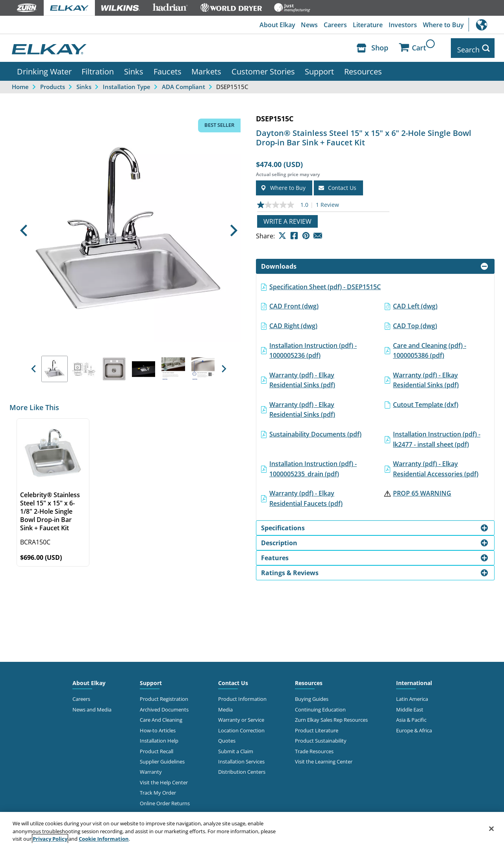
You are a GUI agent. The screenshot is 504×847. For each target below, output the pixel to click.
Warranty (151, 769)
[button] (24, 227)
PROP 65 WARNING (422, 490)
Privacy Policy (50, 839)
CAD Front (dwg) (294, 303)
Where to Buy (443, 25)
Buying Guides (312, 696)
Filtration (98, 68)
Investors (402, 25)
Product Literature (317, 727)
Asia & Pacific (411, 717)
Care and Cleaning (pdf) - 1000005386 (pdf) (430, 347)
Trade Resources (314, 748)
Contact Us (233, 680)
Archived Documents (164, 706)
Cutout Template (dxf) (426, 401)
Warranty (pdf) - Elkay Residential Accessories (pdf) (436, 466)
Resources (363, 68)
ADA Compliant (183, 84)
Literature (367, 25)
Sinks (134, 68)
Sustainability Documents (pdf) (315, 431)
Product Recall (157, 748)
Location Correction (241, 727)
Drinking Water (44, 68)
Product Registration (164, 696)
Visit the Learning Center (324, 758)
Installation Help (159, 737)
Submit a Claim (236, 748)
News (307, 25)
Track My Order (158, 789)
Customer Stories (263, 68)
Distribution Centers (242, 769)
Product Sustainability (321, 737)
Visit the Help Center (164, 779)
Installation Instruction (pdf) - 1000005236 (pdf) (313, 347)
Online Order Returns (165, 800)
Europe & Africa (414, 727)
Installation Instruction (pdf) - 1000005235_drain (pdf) (313, 466)
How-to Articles (158, 727)
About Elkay (275, 25)
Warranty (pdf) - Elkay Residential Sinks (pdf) (302, 377)
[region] (252, 829)
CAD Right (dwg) (293, 323)
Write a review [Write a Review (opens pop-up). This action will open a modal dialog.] (287, 218)
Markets (206, 68)
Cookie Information (104, 839)
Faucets (168, 68)
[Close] (491, 828)
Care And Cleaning (161, 717)
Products (53, 84)
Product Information (242, 696)
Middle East (410, 706)
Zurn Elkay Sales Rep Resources (331, 717)
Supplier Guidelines (162, 758)
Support (319, 68)
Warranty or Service (241, 717)
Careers (334, 25)
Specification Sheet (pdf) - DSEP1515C (325, 284)
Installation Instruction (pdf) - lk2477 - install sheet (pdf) (437, 436)
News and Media (92, 706)
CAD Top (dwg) (415, 323)
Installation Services (241, 758)
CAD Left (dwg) (415, 303)
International (486, 25)
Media (225, 706)
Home (20, 84)
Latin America (412, 696)
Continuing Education (320, 706)
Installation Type (127, 84)
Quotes (227, 737)
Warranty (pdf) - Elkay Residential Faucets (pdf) (306, 495)
